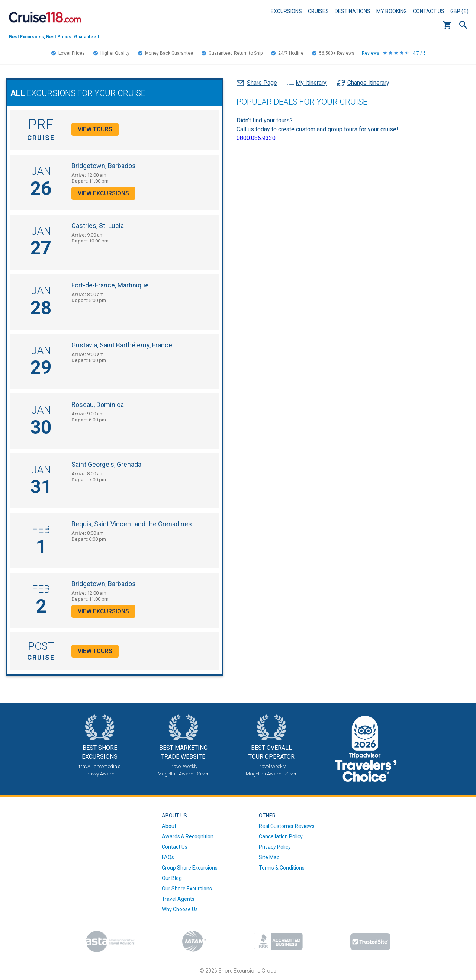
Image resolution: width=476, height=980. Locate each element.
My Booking (392, 11)
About (169, 826)
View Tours (95, 129)
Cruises (318, 11)
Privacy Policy (275, 847)
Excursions (286, 11)
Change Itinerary (368, 83)
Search (463, 25)
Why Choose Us (180, 909)
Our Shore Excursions (187, 889)
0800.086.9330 (256, 138)
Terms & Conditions (282, 868)
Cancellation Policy (281, 836)
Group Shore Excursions (190, 868)
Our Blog (172, 878)
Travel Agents (178, 899)
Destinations (353, 11)
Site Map (269, 857)
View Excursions (103, 193)
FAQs (168, 857)
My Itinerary (311, 83)
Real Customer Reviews (287, 826)
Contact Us (429, 11)
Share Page (262, 83)
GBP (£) (459, 11)
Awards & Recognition (188, 836)
